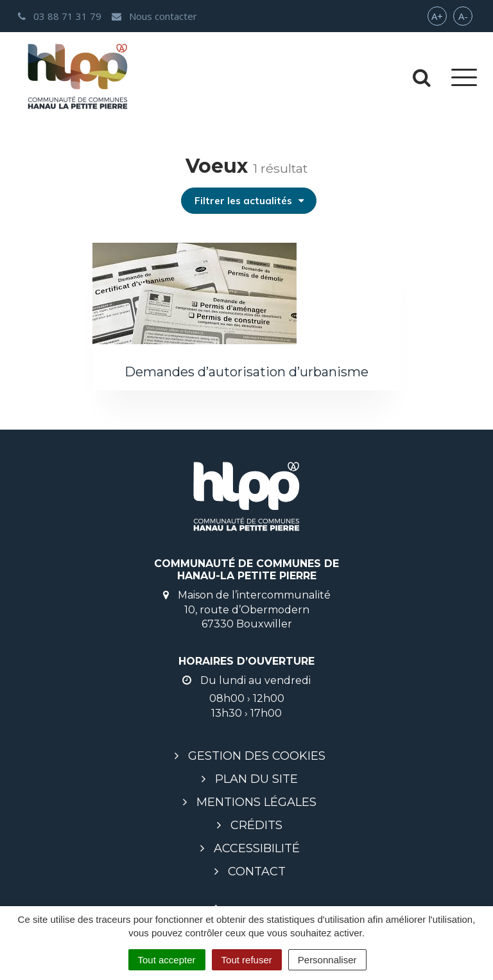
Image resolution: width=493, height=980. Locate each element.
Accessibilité (257, 848)
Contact (257, 871)
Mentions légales (256, 802)
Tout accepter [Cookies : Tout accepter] (167, 960)
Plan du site (256, 779)
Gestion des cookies (257, 756)
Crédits (256, 825)
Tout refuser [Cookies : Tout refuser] (247, 960)
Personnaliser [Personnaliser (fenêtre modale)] (327, 960)
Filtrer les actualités (250, 201)
